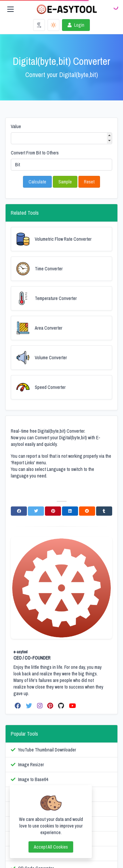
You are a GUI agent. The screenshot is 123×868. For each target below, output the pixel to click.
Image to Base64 (33, 779)
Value (16, 126)
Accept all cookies (51, 847)
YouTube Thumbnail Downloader (47, 750)
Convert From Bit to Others (35, 153)
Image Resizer (31, 765)
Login (75, 25)
